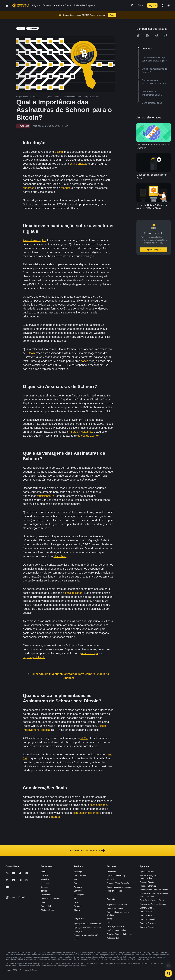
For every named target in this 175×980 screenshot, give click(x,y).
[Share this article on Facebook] (147, 36)
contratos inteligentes (86, 813)
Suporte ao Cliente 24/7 (117, 905)
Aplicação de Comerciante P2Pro (88, 928)
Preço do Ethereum (148, 886)
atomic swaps (90, 653)
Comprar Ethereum (148, 923)
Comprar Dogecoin (148, 919)
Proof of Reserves (115, 891)
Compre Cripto (80, 876)
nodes (85, 361)
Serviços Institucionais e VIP (86, 935)
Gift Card (78, 891)
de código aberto (88, 436)
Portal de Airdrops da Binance (120, 934)
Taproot (55, 817)
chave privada (78, 164)
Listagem (78, 931)
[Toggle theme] (169, 5)
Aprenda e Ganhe (147, 872)
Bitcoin (59, 152)
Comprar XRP (146, 915)
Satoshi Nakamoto (82, 432)
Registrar (153, 5)
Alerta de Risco (47, 910)
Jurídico (44, 887)
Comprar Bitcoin (147, 908)
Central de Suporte (115, 908)
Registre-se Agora (154, 250)
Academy (78, 887)
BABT (76, 902)
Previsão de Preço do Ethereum (153, 904)
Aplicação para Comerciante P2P (88, 924)
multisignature (45, 496)
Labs (76, 939)
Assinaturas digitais (35, 240)
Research (78, 906)
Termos (44, 891)
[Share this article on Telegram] (156, 36)
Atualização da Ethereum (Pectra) (154, 890)
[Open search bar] (132, 5)
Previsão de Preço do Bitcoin (152, 900)
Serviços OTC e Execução (118, 883)
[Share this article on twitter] (138, 36)
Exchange (78, 872)
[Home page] (21, 5)
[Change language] (162, 5)
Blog (43, 902)
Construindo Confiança (51, 899)
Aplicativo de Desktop (116, 876)
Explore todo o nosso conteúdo (88, 851)
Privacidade (46, 895)
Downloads (112, 872)
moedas (66, 188)
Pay (75, 879)
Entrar (141, 5)
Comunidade (46, 906)
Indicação (111, 879)
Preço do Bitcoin (147, 882)
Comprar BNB (146, 912)
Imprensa (45, 883)
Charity (77, 910)
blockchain (60, 556)
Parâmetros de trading (116, 930)
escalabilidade (74, 593)
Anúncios (45, 879)
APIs (109, 923)
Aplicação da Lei (114, 938)
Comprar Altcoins (147, 927)
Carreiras (45, 876)
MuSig (84, 738)
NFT (76, 899)
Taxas (109, 919)
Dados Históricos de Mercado (119, 887)
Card (76, 883)
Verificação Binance (115, 926)
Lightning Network (34, 657)
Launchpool (79, 895)
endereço (29, 188)
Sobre (43, 872)
